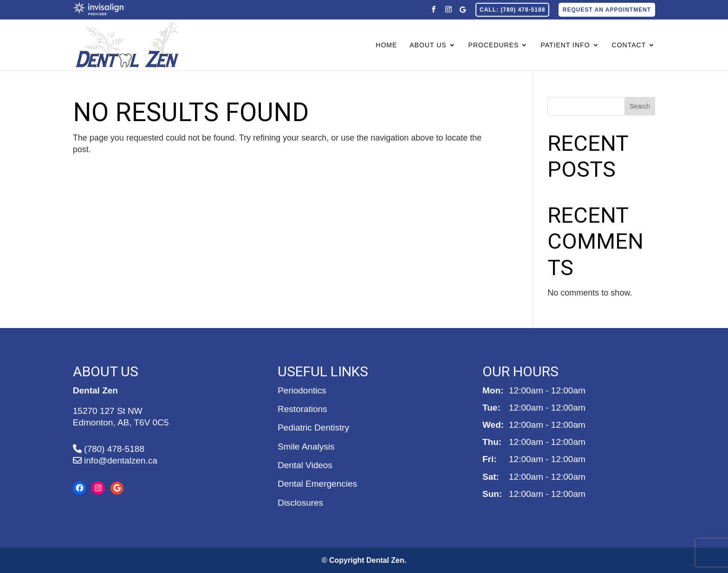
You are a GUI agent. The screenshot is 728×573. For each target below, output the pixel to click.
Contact (629, 45)
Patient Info (565, 45)
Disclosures (300, 503)
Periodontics (302, 390)
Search (640, 106)
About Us (428, 45)
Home (386, 45)
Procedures (494, 45)
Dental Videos (305, 465)
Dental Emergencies (317, 484)
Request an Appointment (607, 10)
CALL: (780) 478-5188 (512, 10)
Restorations (302, 409)
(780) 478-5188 (109, 449)
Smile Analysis (306, 447)
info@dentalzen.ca (115, 460)
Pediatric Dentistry (313, 428)
